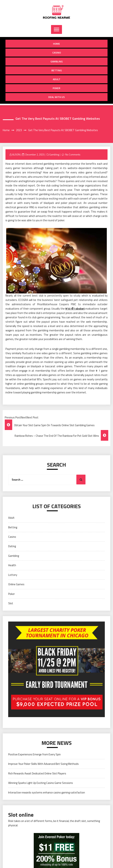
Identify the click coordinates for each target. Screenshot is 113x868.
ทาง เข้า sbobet (75, 309)
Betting (57, 70)
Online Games (16, 584)
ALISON (16, 155)
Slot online (21, 815)
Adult (57, 79)
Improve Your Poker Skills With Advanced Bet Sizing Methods (43, 764)
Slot (11, 603)
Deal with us (56, 97)
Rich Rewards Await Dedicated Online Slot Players (37, 773)
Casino (57, 53)
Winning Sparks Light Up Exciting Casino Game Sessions (41, 783)
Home (56, 44)
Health (12, 565)
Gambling (57, 61)
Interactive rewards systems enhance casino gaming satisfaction (47, 792)
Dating (12, 546)
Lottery (13, 575)
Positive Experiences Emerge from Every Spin (34, 754)
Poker (56, 88)
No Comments (73, 155)
